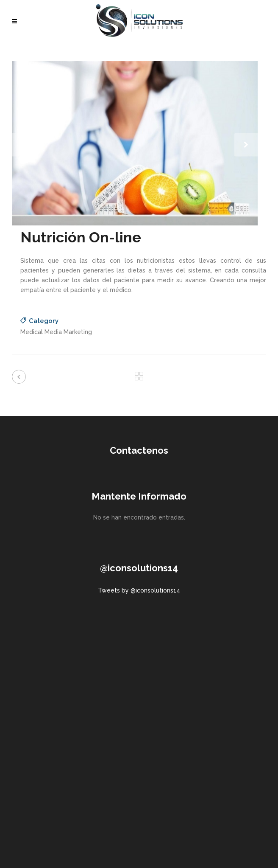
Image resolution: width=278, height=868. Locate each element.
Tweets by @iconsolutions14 (139, 590)
